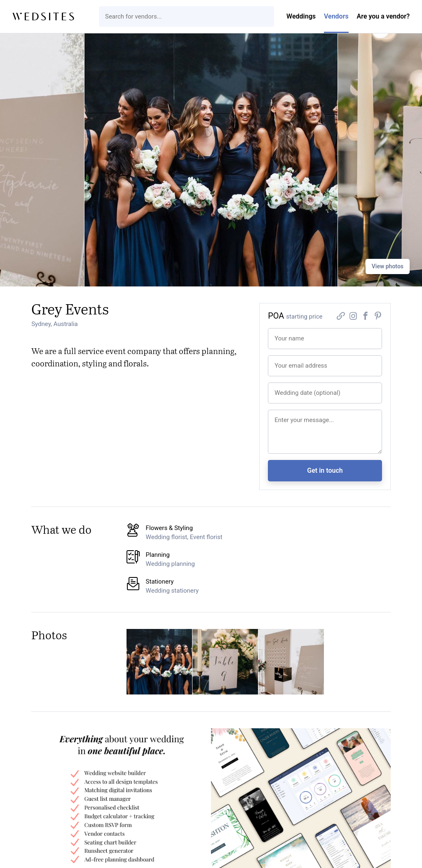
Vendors (336, 16)
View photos (388, 266)
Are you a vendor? (383, 16)
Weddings (301, 16)
